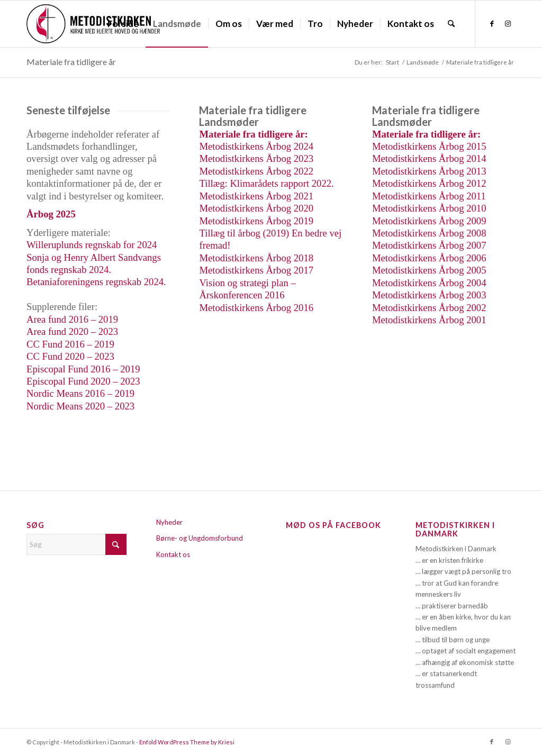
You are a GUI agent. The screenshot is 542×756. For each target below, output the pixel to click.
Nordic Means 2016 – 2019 (80, 393)
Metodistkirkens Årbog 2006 (429, 258)
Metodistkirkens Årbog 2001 (429, 320)
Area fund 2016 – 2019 (72, 319)
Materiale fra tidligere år (71, 62)
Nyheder (169, 522)
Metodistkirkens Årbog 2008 (429, 233)
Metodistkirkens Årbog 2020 (256, 208)
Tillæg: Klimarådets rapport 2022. (266, 183)
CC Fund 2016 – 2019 (70, 344)
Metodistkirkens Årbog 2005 (429, 270)
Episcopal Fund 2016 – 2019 (83, 369)
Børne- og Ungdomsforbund (200, 538)
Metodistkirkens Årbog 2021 (256, 196)
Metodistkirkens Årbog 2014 (429, 158)
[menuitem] (123, 24)
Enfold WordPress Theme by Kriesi (187, 742)
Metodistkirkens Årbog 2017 (256, 270)
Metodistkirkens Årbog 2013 (429, 171)
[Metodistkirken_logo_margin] (93, 24)
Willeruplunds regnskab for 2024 (92, 245)
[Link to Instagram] (508, 23)
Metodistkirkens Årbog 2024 (256, 146)
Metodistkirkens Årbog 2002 (429, 308)
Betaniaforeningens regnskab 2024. (96, 282)
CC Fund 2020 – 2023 (70, 356)
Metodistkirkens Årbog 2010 (429, 208)
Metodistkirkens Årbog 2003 (429, 295)
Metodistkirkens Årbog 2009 (429, 221)
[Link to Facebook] (492, 23)
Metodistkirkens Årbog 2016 (256, 308)
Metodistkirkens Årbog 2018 (256, 258)
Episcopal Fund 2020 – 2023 (83, 381)
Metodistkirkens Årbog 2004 (429, 283)
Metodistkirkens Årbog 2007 (429, 245)
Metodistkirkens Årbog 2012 (429, 183)
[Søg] (451, 24)
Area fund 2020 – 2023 (72, 331)
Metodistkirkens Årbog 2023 (256, 158)
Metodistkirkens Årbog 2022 (256, 171)
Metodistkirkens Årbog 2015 (429, 146)
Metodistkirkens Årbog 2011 (429, 196)
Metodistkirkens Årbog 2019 (256, 221)
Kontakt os (173, 554)
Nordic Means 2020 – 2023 (80, 406)
